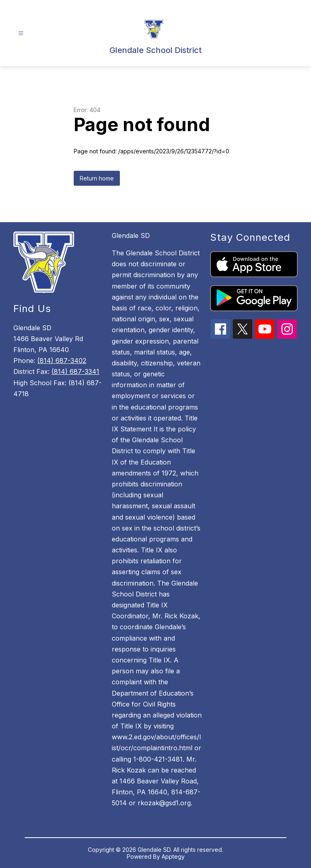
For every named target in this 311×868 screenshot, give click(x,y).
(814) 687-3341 (75, 371)
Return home (97, 178)
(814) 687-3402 (62, 361)
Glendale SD (131, 236)
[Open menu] (21, 33)
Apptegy (173, 856)
